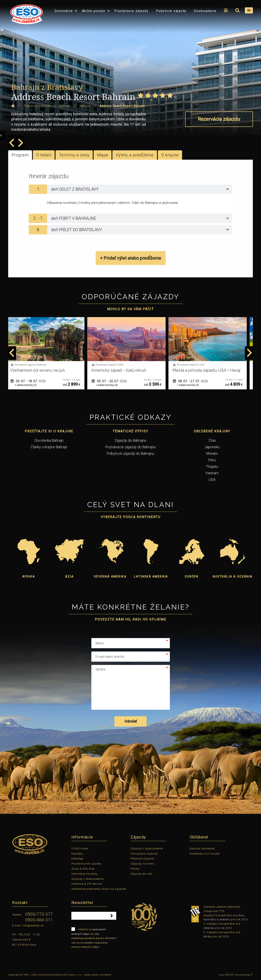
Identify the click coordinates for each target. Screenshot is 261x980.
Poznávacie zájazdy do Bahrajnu (130, 447)
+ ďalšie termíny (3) (111, 385)
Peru (212, 460)
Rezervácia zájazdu (219, 119)
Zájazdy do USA (141, 874)
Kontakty (77, 854)
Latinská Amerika (151, 577)
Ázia (69, 577)
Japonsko (212, 447)
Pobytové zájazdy (171, 11)
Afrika (29, 577)
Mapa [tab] (103, 155)
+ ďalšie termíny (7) (30, 385)
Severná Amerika (110, 577)
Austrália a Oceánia (232, 577)
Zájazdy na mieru (142, 864)
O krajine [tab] (170, 155)
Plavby (135, 869)
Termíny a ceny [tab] (74, 155)
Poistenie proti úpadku (86, 864)
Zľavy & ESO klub (83, 869)
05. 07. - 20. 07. (113, 381)
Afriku (207, 937)
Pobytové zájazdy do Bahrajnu (130, 453)
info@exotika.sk (33, 926)
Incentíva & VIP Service (87, 884)
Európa (192, 577)
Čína (212, 440)
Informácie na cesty (84, 874)
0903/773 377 (39, 914)
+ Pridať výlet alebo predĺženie (131, 258)
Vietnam (212, 473)
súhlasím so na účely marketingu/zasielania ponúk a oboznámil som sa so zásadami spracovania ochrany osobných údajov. (94, 938)
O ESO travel (80, 849)
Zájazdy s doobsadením (88, 879)
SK (249, 10)
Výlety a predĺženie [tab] (135, 155)
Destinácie (64, 11)
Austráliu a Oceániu (217, 919)
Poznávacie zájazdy (131, 11)
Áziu (241, 915)
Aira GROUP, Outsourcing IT (236, 975)
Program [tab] (20, 155)
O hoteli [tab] (44, 155)
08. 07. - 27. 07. (195, 381)
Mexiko (212, 453)
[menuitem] (25, 13)
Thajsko (212, 466)
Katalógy (77, 859)
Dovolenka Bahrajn (49, 440)
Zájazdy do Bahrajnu (130, 440)
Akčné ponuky (94, 11)
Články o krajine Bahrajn (49, 447)
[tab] (130, 189)
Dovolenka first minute (205, 854)
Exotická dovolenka (202, 849)
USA (212, 480)
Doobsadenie (205, 11)
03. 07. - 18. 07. (32, 381)
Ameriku (209, 928)
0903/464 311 (39, 920)
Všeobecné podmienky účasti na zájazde (99, 889)
